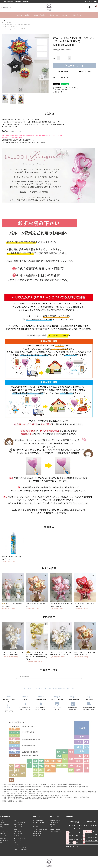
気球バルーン (17, 831)
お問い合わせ (77, 15)
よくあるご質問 (37, 834)
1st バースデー (4, 831)
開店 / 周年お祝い (5, 825)
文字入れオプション (38, 820)
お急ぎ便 (35, 827)
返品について (53, 825)
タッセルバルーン (18, 829)
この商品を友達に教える (61, 90)
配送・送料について (55, 822)
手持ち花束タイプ (19, 825)
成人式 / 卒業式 (4, 836)
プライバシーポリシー (55, 831)
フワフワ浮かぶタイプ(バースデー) (22, 25)
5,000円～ (9, 30)
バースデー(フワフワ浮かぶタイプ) (27, 28)
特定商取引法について (55, 829)
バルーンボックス (18, 834)
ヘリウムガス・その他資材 (21, 849)
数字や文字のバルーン (20, 838)
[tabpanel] (25, 64)
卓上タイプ (17, 820)
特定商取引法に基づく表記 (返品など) (65, 88)
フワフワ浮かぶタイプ (12, 26)
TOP (3, 23)
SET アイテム (18, 840)
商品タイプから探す (40, 15)
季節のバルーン (4, 838)
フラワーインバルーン (20, 827)
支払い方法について (55, 820)
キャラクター (17, 836)
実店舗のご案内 (37, 836)
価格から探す (54, 15)
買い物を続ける (59, 92)
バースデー (9, 23)
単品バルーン (17, 843)
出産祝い (2, 834)
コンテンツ (66, 15)
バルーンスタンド (18, 845)
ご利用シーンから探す (23, 15)
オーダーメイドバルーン (20, 847)
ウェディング (3, 822)
